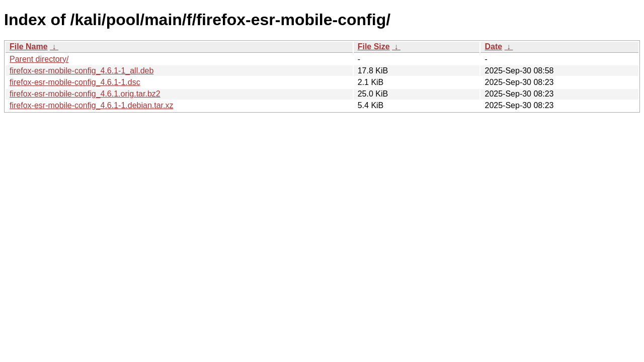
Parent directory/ (39, 59)
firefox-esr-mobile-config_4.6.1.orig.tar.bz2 (85, 94)
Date (493, 47)
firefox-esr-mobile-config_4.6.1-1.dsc (75, 82)
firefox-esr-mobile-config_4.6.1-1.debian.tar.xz (92, 105)
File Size (374, 47)
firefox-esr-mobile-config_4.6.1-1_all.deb (82, 71)
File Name (29, 47)
